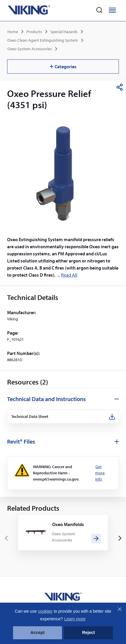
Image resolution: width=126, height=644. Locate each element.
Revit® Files (21, 441)
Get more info (100, 473)
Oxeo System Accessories (30, 49)
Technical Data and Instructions (46, 399)
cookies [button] (45, 611)
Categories (63, 66)
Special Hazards (64, 32)
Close (119, 609)
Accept (37, 632)
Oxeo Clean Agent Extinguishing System (43, 40)
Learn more (75, 619)
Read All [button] (69, 275)
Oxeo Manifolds (68, 524)
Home (13, 32)
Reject (88, 632)
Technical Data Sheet (30, 417)
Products (34, 32)
